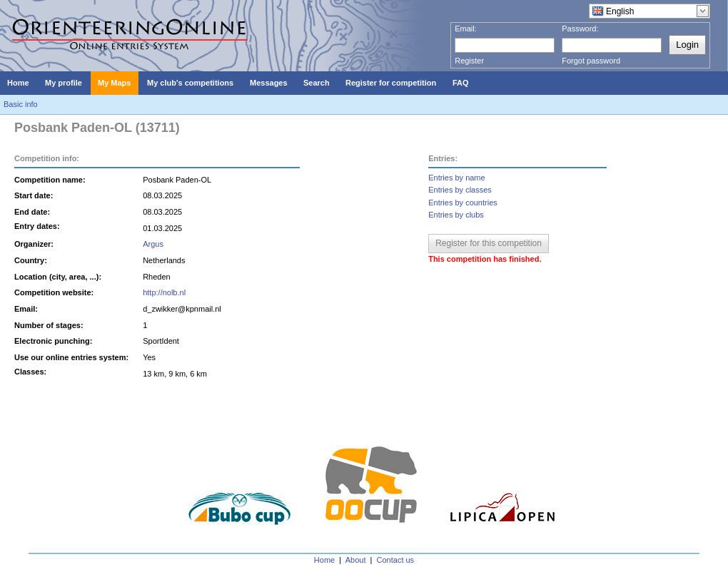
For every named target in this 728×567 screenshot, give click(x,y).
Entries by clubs (456, 215)
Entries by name (456, 178)
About (356, 560)
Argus (153, 244)
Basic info (21, 104)
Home (324, 560)
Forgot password (591, 61)
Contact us (396, 560)
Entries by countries (463, 203)
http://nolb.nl (164, 292)
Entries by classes (460, 190)
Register (469, 61)
